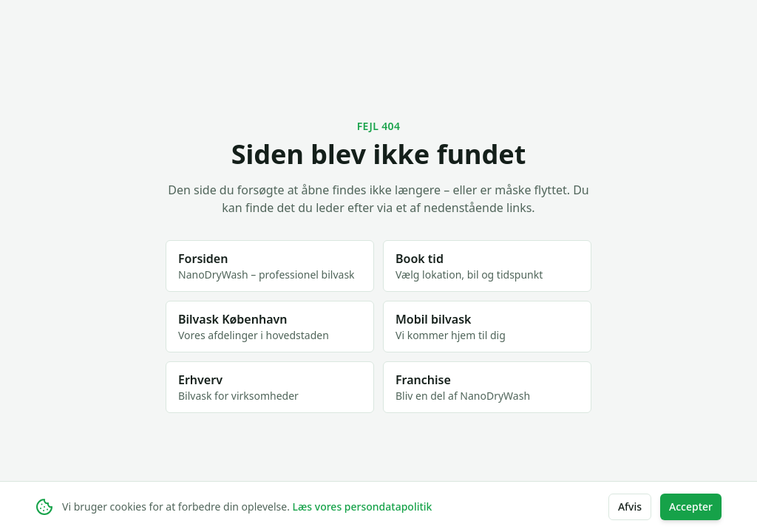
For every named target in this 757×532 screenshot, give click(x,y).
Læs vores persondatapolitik (363, 507)
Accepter (691, 507)
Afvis (630, 507)
